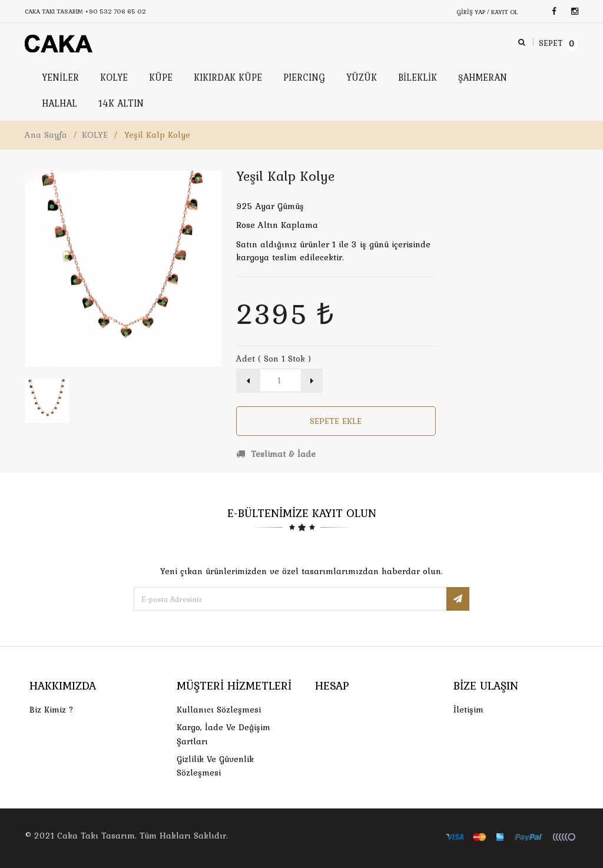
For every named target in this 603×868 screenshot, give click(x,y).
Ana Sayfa (46, 135)
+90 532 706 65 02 (115, 11)
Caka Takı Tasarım (96, 836)
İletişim (468, 710)
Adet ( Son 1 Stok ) (274, 359)
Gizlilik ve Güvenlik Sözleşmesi (215, 766)
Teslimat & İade (276, 454)
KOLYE (95, 135)
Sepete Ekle (336, 421)
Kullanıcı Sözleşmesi (219, 710)
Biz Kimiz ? (52, 710)
